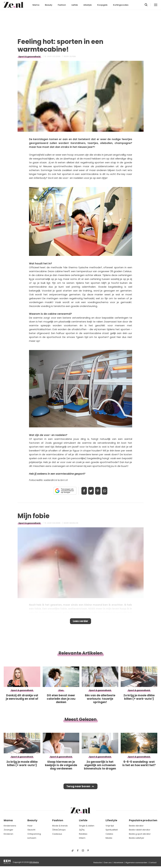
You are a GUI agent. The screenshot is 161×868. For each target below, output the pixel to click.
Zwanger (8, 830)
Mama (36, 5)
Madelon (74, 523)
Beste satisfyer (137, 838)
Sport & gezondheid (29, 57)
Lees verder (80, 622)
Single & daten (87, 826)
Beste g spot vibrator (140, 834)
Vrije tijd (110, 826)
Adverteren (119, 863)
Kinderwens (10, 826)
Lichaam (32, 838)
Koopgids (102, 5)
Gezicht (31, 830)
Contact (153, 863)
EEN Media (34, 862)
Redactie (98, 863)
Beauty (49, 5)
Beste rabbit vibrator (140, 830)
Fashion (62, 5)
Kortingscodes (121, 5)
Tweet (90, 491)
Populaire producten (143, 821)
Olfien (73, 57)
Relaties (83, 834)
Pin (99, 491)
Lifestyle (88, 5)
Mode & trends (60, 826)
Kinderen (8, 834)
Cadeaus (57, 834)
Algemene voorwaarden (136, 863)
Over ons (108, 863)
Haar (30, 826)
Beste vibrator (136, 826)
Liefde (75, 5)
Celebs (109, 834)
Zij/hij (82, 830)
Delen (81, 491)
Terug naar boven (78, 789)
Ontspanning (34, 834)
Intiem (82, 838)
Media (109, 838)
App (108, 491)
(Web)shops (59, 830)
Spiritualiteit (112, 830)
